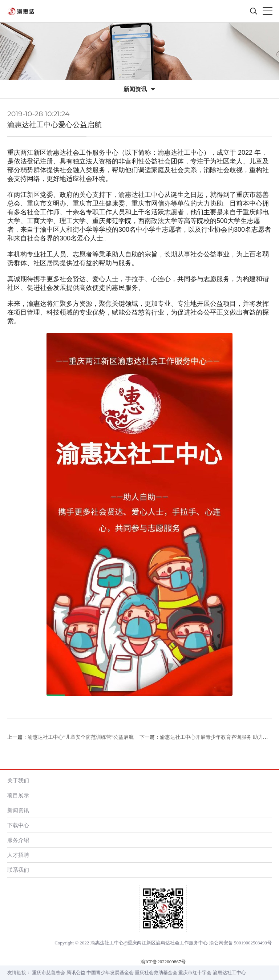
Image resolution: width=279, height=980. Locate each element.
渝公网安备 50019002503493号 (240, 943)
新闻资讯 (18, 810)
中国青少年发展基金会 (110, 973)
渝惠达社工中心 (181, 153)
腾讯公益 (76, 973)
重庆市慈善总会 (48, 973)
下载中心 (18, 825)
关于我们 (18, 780)
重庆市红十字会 (195, 973)
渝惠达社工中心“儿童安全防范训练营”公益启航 (81, 737)
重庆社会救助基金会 (156, 973)
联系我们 (18, 870)
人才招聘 (18, 855)
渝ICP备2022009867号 (163, 962)
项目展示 (18, 795)
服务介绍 (18, 840)
